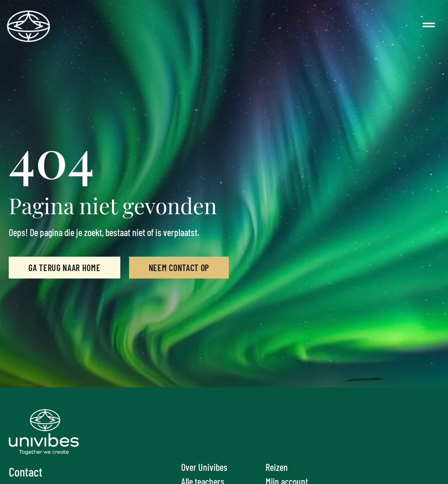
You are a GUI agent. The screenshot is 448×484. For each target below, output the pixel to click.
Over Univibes (204, 467)
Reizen (277, 467)
